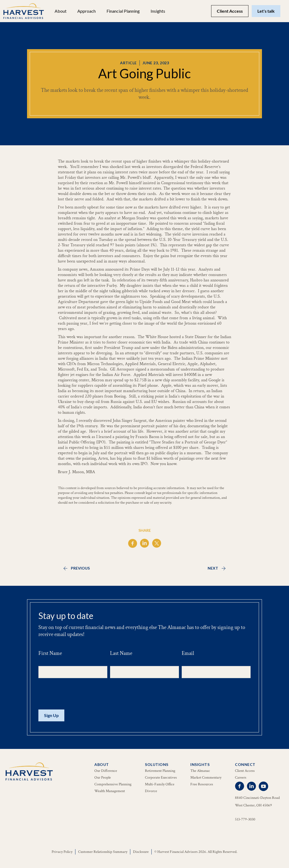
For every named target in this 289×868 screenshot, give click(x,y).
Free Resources (202, 784)
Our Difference (106, 771)
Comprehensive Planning (113, 784)
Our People (103, 778)
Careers (241, 778)
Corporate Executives (161, 778)
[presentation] (79, 694)
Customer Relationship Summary (103, 852)
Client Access (230, 11)
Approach (87, 11)
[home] (24, 11)
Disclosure (141, 852)
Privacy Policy (62, 852)
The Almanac (200, 771)
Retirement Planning (160, 771)
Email (188, 653)
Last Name (121, 653)
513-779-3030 (245, 819)
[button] (61, 11)
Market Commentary (206, 778)
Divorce (151, 791)
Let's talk (266, 11)
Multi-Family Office (160, 784)
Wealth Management (110, 791)
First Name (50, 653)
